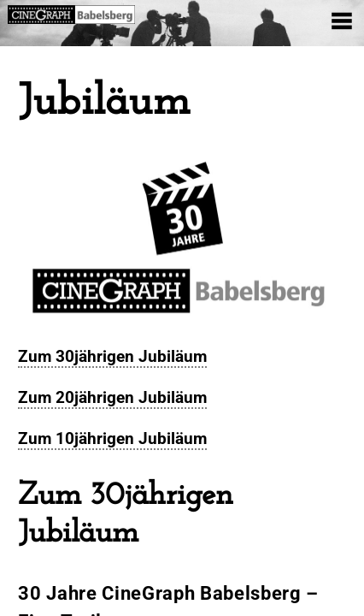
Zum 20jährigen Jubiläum (112, 397)
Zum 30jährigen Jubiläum (112, 356)
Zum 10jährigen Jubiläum (112, 438)
